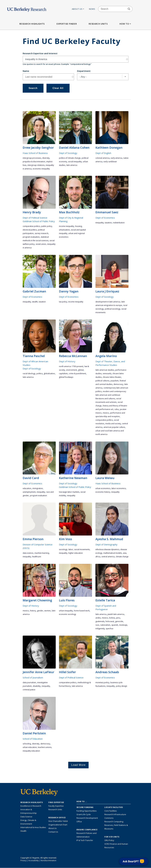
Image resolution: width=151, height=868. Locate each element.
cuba (116, 409)
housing (78, 226)
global (81, 370)
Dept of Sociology (68, 153)
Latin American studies (105, 370)
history (33, 611)
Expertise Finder (67, 24)
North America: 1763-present (71, 366)
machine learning (42, 553)
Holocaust (110, 621)
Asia (125, 553)
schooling (27, 744)
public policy (47, 226)
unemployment (29, 492)
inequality (100, 223)
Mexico (106, 413)
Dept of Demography (106, 544)
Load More (78, 765)
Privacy (23, 860)
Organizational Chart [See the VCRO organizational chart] (58, 825)
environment (72, 370)
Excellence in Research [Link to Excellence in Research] (31, 806)
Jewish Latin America (116, 614)
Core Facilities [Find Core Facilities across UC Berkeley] (111, 811)
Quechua (110, 629)
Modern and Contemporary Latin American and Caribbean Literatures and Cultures (111, 395)
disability (37, 686)
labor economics (119, 488)
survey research (42, 233)
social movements (82, 549)
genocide (119, 621)
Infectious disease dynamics (107, 549)
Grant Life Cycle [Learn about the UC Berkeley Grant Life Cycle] (84, 814)
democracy (118, 384)
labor (71, 549)
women (47, 611)
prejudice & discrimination (34, 162)
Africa (98, 557)
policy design (122, 686)
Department (84, 71)
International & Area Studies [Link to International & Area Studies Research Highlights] (33, 827)
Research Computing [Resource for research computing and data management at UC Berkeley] (114, 822)
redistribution (119, 223)
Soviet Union (41, 244)
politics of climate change (70, 158)
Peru (118, 618)
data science (28, 553)
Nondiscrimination (48, 860)
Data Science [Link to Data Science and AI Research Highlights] (26, 817)
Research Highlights (32, 24)
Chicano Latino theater (112, 377)
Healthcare (37, 557)
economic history (103, 492)
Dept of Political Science (35, 218)
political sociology (113, 309)
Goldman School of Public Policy (39, 221)
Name (26, 71)
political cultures (102, 381)
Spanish (115, 625)
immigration (38, 488)
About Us (78, 9)
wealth (35, 302)
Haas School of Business (35, 153)
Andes (98, 618)
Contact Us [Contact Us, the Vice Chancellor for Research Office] (53, 832)
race (97, 625)
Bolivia (112, 618)
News (92, 9)
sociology (63, 549)
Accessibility (34, 860)
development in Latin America (108, 302)
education (27, 488)
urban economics (103, 488)
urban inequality (66, 611)
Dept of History (67, 361)
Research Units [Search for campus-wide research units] (55, 809)
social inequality (75, 162)
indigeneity (100, 629)
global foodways (66, 377)
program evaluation (31, 237)
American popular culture (114, 427)
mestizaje (123, 625)
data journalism (29, 682)
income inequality (66, 226)
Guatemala (100, 621)
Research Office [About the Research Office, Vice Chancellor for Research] (57, 818)
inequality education (31, 751)
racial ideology (29, 374)
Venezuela (107, 374)
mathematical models (113, 553)
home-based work (82, 611)
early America (116, 158)
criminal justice (29, 690)
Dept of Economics (105, 218)
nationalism (105, 625)
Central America (108, 557)
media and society (113, 424)
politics (40, 374)
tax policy (63, 302)
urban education (30, 747)
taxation (108, 223)
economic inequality (41, 169)
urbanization (64, 230)
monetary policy (102, 682)
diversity (46, 158)
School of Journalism (33, 677)
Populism (115, 381)
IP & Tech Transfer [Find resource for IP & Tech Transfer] (85, 840)
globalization (49, 374)
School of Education (33, 739)
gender (40, 611)
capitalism (63, 374)
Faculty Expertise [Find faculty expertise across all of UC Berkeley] (56, 806)
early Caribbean (110, 162)
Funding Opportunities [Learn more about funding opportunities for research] (87, 811)
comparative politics (31, 226)
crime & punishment (77, 374)
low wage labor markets (69, 492)
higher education (76, 553)
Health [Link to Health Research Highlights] (23, 831)
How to (126, 24)
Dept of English (103, 153)
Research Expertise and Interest (40, 53)
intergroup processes (32, 158)
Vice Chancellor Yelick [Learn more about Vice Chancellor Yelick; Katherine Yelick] (58, 821)
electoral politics (30, 230)
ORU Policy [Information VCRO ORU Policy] (109, 840)
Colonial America (102, 158)
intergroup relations (36, 165)
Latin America (72, 165)
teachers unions (45, 747)
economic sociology (68, 614)
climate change (122, 557)
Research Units (98, 24)
